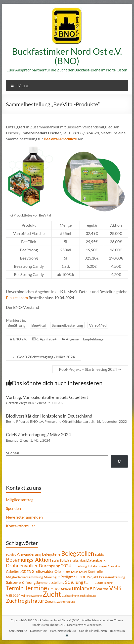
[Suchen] (119, 461)
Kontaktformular (21, 526)
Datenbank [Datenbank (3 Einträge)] (96, 560)
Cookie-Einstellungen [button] (93, 631)
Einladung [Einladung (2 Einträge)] (79, 566)
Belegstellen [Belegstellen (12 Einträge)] (78, 553)
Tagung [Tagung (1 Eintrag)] (108, 583)
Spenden (13, 508)
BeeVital (39, 325)
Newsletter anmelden (24, 517)
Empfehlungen (94, 339)
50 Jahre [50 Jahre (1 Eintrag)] (11, 555)
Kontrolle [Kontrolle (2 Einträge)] (95, 571)
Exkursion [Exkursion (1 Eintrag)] (114, 566)
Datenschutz (38, 631)
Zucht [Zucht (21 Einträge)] (52, 594)
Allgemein (74, 339)
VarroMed (98, 325)
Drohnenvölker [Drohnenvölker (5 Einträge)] (22, 565)
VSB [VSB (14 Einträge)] (115, 588)
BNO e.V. (20, 339)
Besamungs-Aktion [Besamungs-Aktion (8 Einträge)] (29, 560)
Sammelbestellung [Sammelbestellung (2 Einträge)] (50, 582)
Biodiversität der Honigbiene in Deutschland (49, 416)
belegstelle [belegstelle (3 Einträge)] (51, 554)
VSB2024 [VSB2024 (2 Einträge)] (13, 595)
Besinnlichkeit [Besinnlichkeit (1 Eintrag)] (61, 561)
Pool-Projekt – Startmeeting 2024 (90, 369)
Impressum (117, 631)
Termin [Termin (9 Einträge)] (15, 588)
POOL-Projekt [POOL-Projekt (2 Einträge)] (87, 577)
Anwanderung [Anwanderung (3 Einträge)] (29, 554)
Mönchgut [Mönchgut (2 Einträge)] (52, 577)
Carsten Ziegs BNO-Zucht (26, 403)
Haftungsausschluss (63, 631)
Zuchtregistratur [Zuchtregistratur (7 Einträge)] (25, 601)
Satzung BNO (18, 631)
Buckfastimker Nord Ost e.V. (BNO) (67, 56)
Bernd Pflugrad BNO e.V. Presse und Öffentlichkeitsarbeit (50, 421)
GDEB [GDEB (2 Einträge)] (26, 571)
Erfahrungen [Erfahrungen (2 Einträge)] (97, 566)
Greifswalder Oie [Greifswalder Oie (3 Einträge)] (46, 571)
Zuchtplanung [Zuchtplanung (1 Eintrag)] (88, 596)
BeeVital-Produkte (60, 139)
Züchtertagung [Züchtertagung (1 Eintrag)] (66, 602)
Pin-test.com (17, 297)
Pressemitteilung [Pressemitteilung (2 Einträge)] (112, 577)
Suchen (13, 453)
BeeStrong (16, 325)
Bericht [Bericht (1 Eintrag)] (99, 555)
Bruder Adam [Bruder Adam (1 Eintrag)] (78, 561)
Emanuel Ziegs (17, 440)
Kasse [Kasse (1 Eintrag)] (75, 572)
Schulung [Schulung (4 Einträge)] (74, 582)
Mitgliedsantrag (20, 500)
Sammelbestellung (67, 325)
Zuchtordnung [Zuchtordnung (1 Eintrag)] (70, 596)
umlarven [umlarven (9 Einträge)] (84, 588)
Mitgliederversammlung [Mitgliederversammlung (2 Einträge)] (24, 577)
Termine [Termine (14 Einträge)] (36, 588)
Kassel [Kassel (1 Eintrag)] (83, 572)
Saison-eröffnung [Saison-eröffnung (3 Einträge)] (21, 582)
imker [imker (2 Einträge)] (66, 571)
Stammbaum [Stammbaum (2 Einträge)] (93, 582)
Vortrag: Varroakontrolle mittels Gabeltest (47, 397)
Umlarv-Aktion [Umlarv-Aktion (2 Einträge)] (60, 589)
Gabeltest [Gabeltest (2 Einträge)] (13, 571)
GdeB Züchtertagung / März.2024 (44, 357)
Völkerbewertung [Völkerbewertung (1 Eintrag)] (31, 596)
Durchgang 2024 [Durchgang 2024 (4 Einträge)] (55, 566)
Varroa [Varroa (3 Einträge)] (102, 589)
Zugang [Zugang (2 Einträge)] (51, 601)
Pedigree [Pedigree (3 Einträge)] (68, 577)
